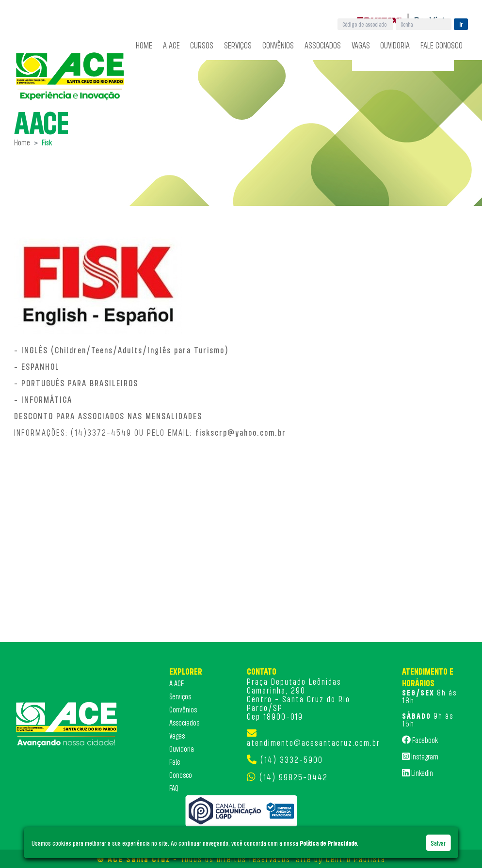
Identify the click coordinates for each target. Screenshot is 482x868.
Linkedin (418, 773)
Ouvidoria (395, 45)
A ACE (171, 45)
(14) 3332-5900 (292, 759)
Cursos (202, 45)
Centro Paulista (356, 859)
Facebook (420, 740)
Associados (323, 45)
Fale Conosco (442, 45)
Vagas (361, 45)
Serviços (238, 45)
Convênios (278, 45)
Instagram (420, 756)
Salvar (438, 843)
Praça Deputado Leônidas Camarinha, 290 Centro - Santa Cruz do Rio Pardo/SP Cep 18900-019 (298, 699)
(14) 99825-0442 (294, 777)
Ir (461, 24)
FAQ (174, 788)
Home (144, 45)
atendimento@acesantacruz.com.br (313, 742)
